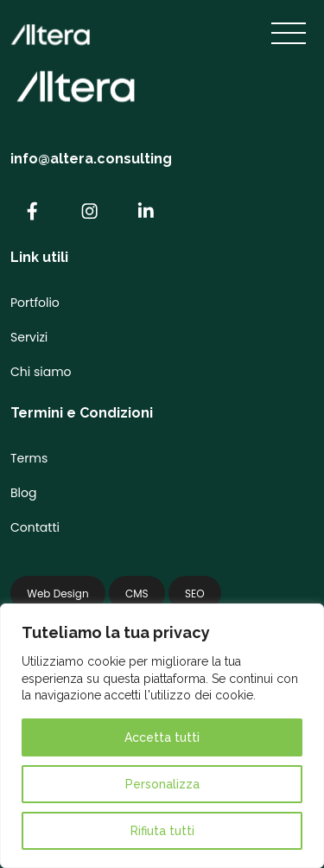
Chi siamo (41, 372)
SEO (195, 594)
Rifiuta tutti (162, 831)
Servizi (29, 337)
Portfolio (35, 303)
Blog (23, 493)
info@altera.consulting (91, 159)
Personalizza (162, 784)
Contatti (35, 527)
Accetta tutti (162, 737)
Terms (29, 458)
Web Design (57, 594)
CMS (137, 594)
